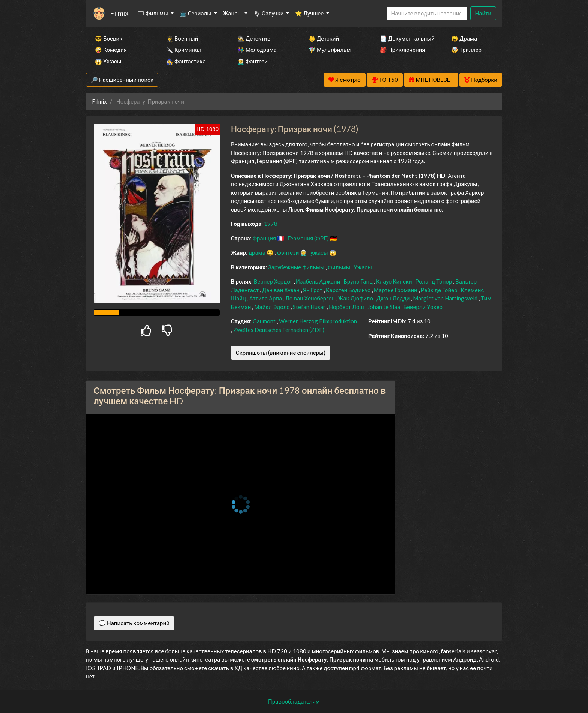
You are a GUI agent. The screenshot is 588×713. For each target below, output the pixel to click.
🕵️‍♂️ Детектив (254, 38)
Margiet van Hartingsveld (446, 298)
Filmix (119, 13)
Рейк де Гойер (440, 290)
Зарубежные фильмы (297, 267)
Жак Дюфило (356, 298)
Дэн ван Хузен (281, 290)
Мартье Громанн (396, 290)
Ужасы (363, 267)
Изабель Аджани (319, 281)
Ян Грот (313, 290)
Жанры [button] (233, 13)
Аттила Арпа (266, 298)
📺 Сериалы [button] (196, 13)
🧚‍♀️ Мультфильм (330, 50)
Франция (265, 238)
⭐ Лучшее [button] (310, 13)
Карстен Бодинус (349, 290)
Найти (483, 13)
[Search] (427, 13)
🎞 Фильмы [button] (153, 13)
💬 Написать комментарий (134, 623)
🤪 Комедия (111, 50)
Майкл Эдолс (272, 307)
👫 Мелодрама (257, 50)
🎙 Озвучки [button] (269, 13)
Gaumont (265, 321)
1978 (271, 224)
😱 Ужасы (108, 61)
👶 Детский (324, 38)
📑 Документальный (405, 38)
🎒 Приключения (402, 50)
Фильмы (340, 267)
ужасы (320, 252)
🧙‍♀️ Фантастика (186, 61)
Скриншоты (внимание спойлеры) (281, 353)
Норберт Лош (347, 307)
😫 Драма (464, 38)
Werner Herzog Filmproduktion (318, 321)
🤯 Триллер (466, 50)
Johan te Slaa (384, 307)
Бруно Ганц (359, 281)
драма (258, 252)
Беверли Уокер (423, 307)
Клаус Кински (395, 281)
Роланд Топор (434, 281)
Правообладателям (294, 701)
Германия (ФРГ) (309, 238)
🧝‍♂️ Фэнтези (253, 61)
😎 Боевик (109, 38)
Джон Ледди (394, 298)
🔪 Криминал (184, 50)
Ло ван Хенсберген (311, 298)
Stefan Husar (310, 307)
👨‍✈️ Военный (182, 38)
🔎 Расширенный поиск (122, 80)
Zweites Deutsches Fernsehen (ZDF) (279, 330)
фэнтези (289, 252)
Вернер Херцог (274, 281)
